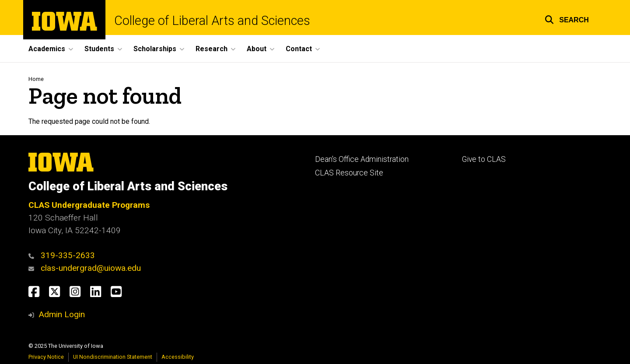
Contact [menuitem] (299, 49)
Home (36, 79)
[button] (567, 19)
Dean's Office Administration (362, 159)
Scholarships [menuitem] (155, 49)
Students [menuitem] (99, 49)
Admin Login (62, 314)
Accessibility (178, 357)
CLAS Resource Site (349, 173)
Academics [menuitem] (47, 49)
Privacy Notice (46, 357)
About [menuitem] (257, 49)
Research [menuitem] (212, 49)
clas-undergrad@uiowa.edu (91, 268)
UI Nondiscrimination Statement (113, 357)
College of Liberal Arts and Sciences (212, 21)
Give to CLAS (484, 159)
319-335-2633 (68, 255)
